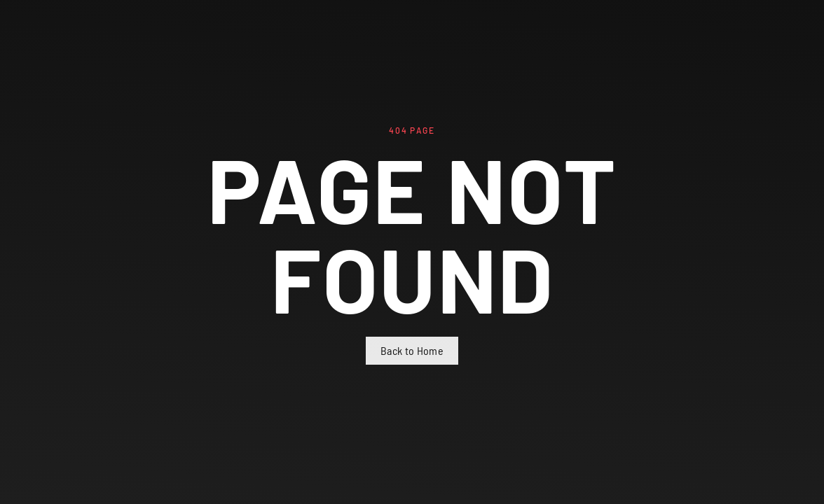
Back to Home (412, 350)
